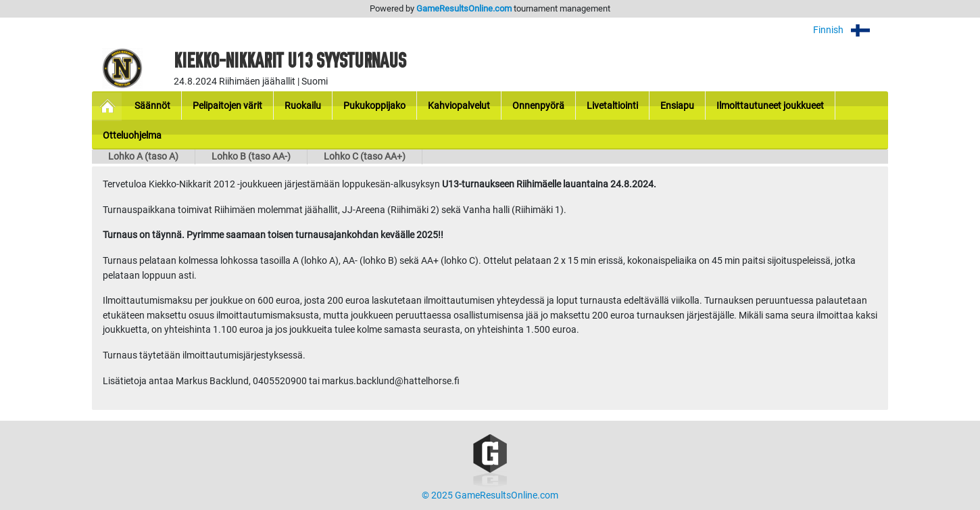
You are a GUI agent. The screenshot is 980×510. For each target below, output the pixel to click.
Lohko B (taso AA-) (251, 157)
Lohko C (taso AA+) (365, 157)
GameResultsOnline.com (464, 8)
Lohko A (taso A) (143, 157)
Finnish (851, 30)
